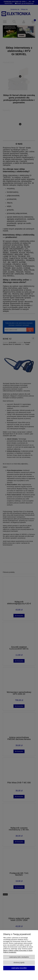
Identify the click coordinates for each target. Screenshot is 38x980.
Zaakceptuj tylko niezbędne (19, 957)
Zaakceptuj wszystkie (19, 968)
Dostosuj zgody (19, 962)
